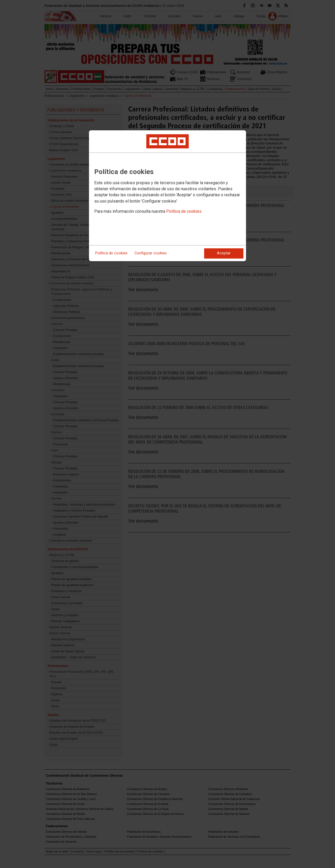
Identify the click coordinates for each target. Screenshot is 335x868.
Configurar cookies (151, 253)
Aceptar (224, 253)
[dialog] (167, 196)
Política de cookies (184, 211)
